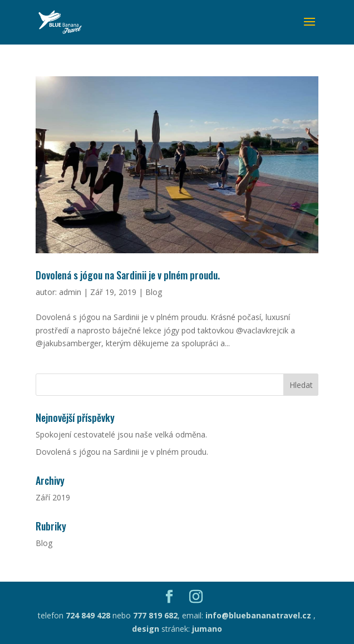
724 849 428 (88, 615)
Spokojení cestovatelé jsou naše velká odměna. (121, 434)
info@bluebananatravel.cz (257, 615)
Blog (154, 292)
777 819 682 (155, 615)
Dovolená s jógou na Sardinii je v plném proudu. (128, 275)
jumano (207, 629)
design (146, 629)
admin (70, 292)
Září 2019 (53, 497)
